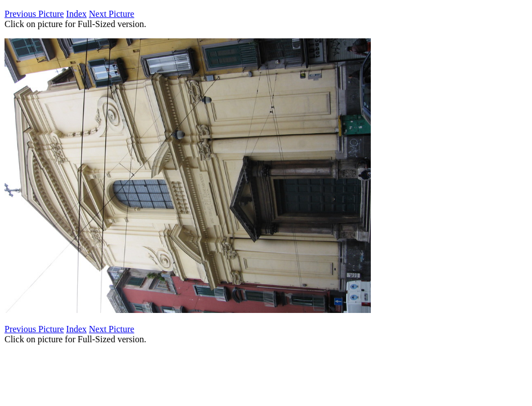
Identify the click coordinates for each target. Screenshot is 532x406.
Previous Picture (34, 14)
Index (76, 14)
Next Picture (112, 14)
